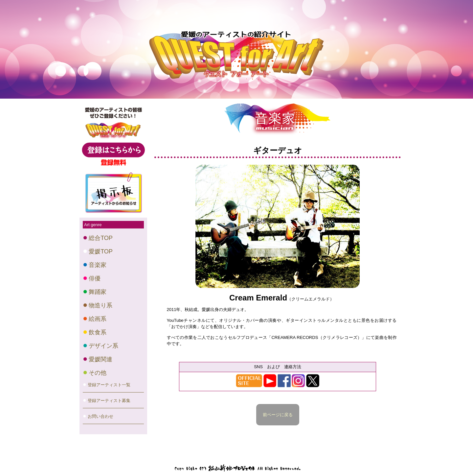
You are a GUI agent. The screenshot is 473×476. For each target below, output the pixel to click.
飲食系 (98, 332)
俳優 (95, 278)
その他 (98, 373)
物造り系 (101, 305)
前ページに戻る (278, 415)
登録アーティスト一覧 (109, 385)
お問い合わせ (101, 416)
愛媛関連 (101, 359)
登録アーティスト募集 (109, 401)
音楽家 (98, 265)
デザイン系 (103, 346)
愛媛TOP (101, 251)
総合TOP (101, 238)
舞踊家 (98, 292)
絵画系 (98, 319)
